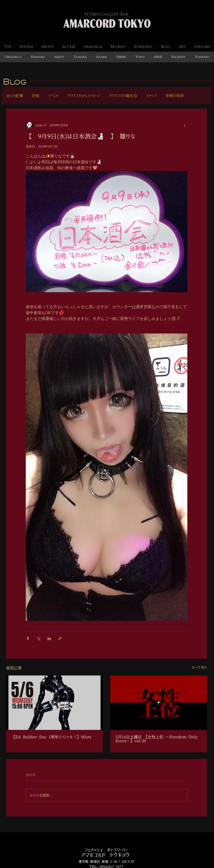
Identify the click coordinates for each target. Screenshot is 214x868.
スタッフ (151, 96)
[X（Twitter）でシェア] (39, 638)
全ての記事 (15, 96)
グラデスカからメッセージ (84, 96)
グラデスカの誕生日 (123, 96)
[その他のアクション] (185, 125)
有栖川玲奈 (175, 96)
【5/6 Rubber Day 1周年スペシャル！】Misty (51, 737)
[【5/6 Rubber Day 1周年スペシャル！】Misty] (54, 703)
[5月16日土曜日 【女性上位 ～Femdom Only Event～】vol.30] (159, 703)
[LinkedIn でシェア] (49, 638)
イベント (53, 96)
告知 (36, 96)
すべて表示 (199, 667)
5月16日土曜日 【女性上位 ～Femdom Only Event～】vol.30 (157, 739)
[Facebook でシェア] (28, 638)
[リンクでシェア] (60, 638)
